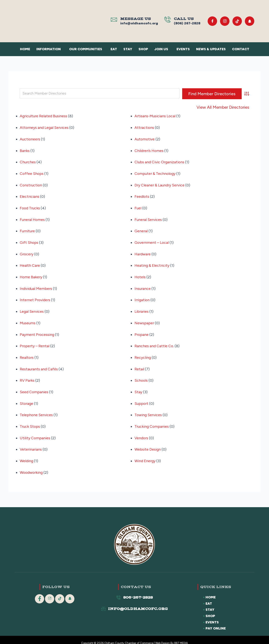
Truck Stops (30, 421)
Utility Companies (35, 432)
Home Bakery (31, 274)
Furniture (28, 229)
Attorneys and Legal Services (45, 127)
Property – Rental (35, 342)
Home (25, 49)
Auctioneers (30, 139)
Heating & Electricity (153, 263)
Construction (31, 184)
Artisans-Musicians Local (156, 116)
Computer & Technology (156, 173)
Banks (25, 150)
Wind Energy (145, 455)
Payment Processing (37, 330)
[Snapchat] (250, 21)
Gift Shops (29, 240)
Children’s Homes (149, 150)
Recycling (143, 353)
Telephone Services (37, 409)
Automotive (145, 139)
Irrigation (143, 297)
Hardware (143, 251)
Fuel (138, 206)
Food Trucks (30, 206)
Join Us (161, 49)
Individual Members (36, 285)
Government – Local (152, 240)
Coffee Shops (32, 173)
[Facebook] (212, 21)
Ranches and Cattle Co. (154, 342)
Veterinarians (31, 443)
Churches (28, 161)
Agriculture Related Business (44, 116)
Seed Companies (34, 387)
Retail (139, 364)
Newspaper (144, 319)
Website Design (148, 443)
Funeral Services (148, 218)
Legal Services (32, 308)
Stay (128, 49)
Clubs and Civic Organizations (160, 161)
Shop (143, 49)
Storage (27, 398)
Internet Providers (36, 297)
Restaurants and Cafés (39, 364)
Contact (241, 49)
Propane (142, 330)
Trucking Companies (152, 421)
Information (49, 49)
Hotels (140, 274)
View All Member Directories (223, 107)
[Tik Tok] (237, 21)
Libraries (142, 308)
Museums (28, 319)
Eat (114, 49)
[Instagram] (225, 21)
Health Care (30, 263)
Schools (141, 376)
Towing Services (149, 409)
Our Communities (86, 49)
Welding (27, 455)
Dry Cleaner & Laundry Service (160, 184)
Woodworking (32, 466)
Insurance (143, 285)
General (141, 229)
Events (183, 49)
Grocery (27, 251)
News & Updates (211, 49)
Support (142, 398)
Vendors (142, 432)
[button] (50, 49)
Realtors (27, 353)
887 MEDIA (181, 637)
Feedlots (142, 195)
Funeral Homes (33, 218)
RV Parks (27, 376)
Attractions (145, 127)
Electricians (30, 195)
